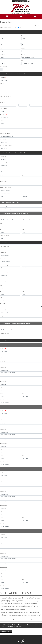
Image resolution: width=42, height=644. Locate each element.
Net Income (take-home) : (6, 310)
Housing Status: (4, 181)
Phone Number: (4, 400)
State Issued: (3, 139)
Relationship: (3, 367)
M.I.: (1, 355)
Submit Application (6, 632)
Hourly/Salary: (3, 304)
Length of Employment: (6, 265)
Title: (1, 298)
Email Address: (4, 109)
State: (2, 175)
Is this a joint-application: (6, 28)
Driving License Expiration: (6, 146)
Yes (15, 28)
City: (1, 169)
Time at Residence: (4, 236)
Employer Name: (4, 253)
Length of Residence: (5, 194)
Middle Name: (3, 84)
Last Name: (3, 90)
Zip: (23, 175)
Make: (23, 36)
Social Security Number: (6, 96)
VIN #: (23, 60)
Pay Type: (2, 316)
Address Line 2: (3, 163)
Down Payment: (3, 67)
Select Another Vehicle (35, 32)
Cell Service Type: (4, 127)
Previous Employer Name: (6, 327)
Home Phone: (3, 115)
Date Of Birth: (3, 102)
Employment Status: (5, 246)
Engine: (23, 54)
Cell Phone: (2, 121)
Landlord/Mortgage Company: (7, 206)
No (20, 28)
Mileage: (23, 48)
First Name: (3, 78)
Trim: (22, 42)
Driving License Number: (6, 133)
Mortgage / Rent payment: (6, 187)
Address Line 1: (4, 157)
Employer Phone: (4, 259)
